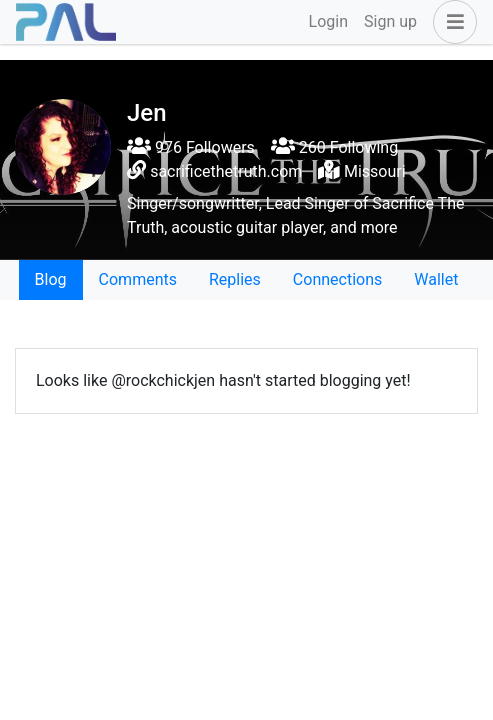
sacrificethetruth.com (226, 171)
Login (328, 21)
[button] (451, 22)
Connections (337, 279)
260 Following (334, 147)
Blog (51, 279)
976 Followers (191, 147)
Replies (235, 279)
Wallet (436, 279)
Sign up (390, 21)
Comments (138, 279)
